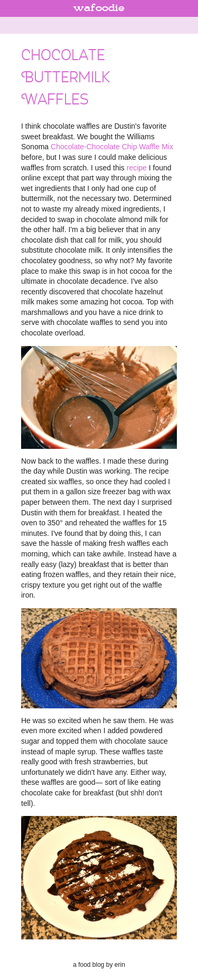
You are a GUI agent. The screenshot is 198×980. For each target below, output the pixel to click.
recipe (137, 168)
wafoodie (99, 8)
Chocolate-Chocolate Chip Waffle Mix (112, 147)
